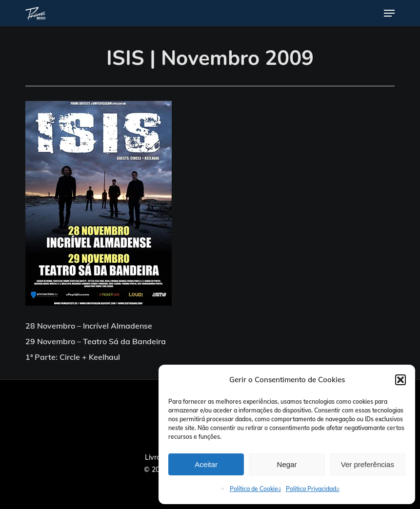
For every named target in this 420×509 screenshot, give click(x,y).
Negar (287, 464)
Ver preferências (368, 464)
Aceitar (206, 464)
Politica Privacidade (313, 489)
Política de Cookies (255, 489)
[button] (400, 380)
